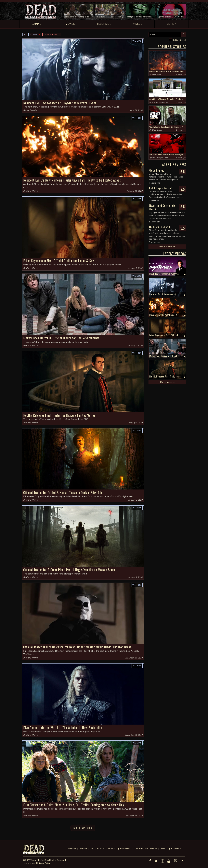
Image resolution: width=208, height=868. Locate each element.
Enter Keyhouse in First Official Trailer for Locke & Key (58, 260)
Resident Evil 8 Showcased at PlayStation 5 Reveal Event (60, 103)
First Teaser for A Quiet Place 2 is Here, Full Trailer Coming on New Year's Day (74, 805)
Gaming (72, 849)
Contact (176, 849)
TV (92, 849)
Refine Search (179, 40)
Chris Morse (32, 191)
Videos (34, 35)
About (164, 849)
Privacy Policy (44, 863)
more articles (83, 828)
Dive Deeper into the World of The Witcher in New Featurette (63, 727)
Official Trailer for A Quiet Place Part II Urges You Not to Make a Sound (69, 570)
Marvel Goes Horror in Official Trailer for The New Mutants (61, 338)
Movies (83, 849)
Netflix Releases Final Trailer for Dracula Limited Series (59, 415)
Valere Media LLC (38, 860)
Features (125, 849)
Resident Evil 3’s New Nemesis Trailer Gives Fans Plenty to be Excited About (72, 180)
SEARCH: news (51, 35)
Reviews (112, 849)
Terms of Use (29, 863)
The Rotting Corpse (160, 102)
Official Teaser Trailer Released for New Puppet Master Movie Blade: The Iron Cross (77, 647)
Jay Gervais (31, 110)
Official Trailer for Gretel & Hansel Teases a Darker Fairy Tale (63, 492)
